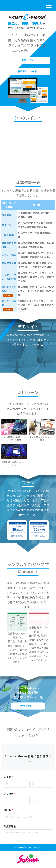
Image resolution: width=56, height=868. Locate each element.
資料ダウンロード (27, 71)
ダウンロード (28, 706)
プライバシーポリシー (21, 847)
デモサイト (27, 60)
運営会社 (39, 847)
